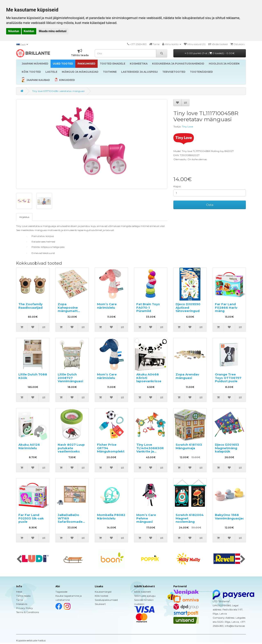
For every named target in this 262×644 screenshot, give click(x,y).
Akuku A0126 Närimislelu (29, 446)
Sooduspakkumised (106, 600)
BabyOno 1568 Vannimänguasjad (230, 517)
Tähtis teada (23, 596)
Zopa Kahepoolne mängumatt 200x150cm (68, 309)
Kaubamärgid (103, 592)
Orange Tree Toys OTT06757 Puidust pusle (228, 378)
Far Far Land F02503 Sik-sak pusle (31, 518)
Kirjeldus (24, 217)
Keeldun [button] (29, 31)
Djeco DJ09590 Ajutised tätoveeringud (188, 307)
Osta (210, 205)
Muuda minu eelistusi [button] (53, 31)
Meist (19, 592)
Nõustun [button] (14, 31)
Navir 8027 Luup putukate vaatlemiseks (71, 448)
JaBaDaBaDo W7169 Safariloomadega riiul (72, 520)
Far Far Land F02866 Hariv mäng (226, 307)
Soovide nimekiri (144, 600)
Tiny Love (187, 126)
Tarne (20, 600)
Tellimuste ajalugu (145, 596)
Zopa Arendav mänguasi (187, 376)
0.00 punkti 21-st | (210, 53)
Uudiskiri (139, 604)
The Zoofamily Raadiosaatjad (30, 306)
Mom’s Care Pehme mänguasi (146, 518)
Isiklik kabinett (143, 592)
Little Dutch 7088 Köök (33, 376)
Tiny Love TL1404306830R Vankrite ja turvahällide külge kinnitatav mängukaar (150, 453)
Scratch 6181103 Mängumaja (189, 446)
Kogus (177, 186)
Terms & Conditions (28, 612)
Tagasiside (61, 592)
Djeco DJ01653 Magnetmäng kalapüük (227, 448)
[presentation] (19, 559)
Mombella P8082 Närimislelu (111, 517)
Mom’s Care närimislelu (107, 306)
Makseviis (22, 604)
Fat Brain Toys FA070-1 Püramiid (148, 307)
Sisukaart (100, 604)
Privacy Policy (25, 608)
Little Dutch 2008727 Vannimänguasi (70, 378)
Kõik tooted (101, 596)
